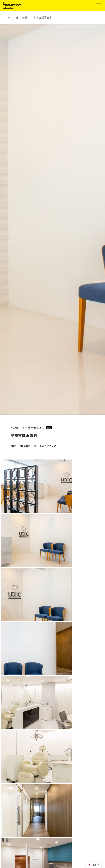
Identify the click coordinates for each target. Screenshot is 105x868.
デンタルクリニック (46, 446)
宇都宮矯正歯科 (43, 17)
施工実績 (22, 17)
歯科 (14, 446)
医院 (49, 428)
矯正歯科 (26, 446)
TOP (7, 17)
